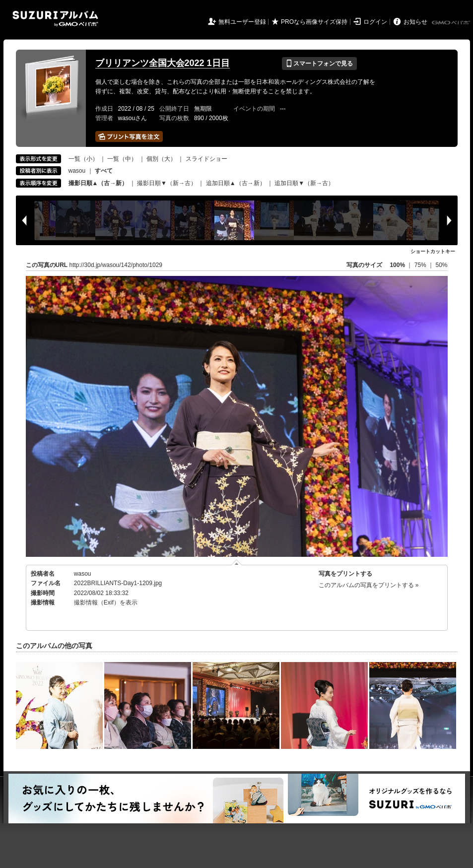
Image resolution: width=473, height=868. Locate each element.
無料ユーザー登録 (242, 22)
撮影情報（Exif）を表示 (106, 602)
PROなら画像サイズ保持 (314, 22)
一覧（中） (122, 159)
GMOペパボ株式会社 (452, 23)
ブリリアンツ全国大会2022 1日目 (163, 63)
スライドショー (206, 159)
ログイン (375, 22)
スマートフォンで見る (319, 64)
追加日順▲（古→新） (236, 183)
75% (421, 265)
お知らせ (415, 22)
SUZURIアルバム (55, 19)
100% (397, 265)
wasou (77, 171)
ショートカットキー (433, 251)
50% (441, 265)
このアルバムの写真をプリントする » (369, 585)
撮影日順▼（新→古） (167, 183)
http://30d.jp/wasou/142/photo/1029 (116, 265)
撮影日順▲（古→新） (98, 183)
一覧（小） (83, 159)
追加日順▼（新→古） (304, 183)
